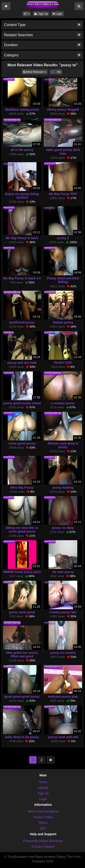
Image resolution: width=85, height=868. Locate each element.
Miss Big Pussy (22, 488)
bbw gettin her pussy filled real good (22, 654)
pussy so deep (63, 528)
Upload (43, 788)
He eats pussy (63, 572)
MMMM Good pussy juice (22, 572)
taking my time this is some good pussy (22, 530)
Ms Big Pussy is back (22, 238)
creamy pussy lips (63, 612)
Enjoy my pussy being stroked (22, 196)
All (53, 72)
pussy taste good (22, 612)
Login (57, 14)
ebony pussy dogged (63, 109)
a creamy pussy (63, 403)
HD (59, 72)
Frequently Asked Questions (43, 841)
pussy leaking (63, 488)
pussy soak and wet (63, 737)
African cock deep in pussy (63, 445)
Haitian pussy (63, 322)
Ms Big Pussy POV (63, 194)
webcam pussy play (63, 697)
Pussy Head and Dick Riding (63, 280)
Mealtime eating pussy (22, 109)
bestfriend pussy (22, 322)
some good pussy (22, 443)
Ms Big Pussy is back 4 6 (22, 278)
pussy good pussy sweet (22, 403)
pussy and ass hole (22, 363)
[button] (27, 14)
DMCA (43, 823)
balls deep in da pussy (22, 737)
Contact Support (43, 847)
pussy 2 (63, 238)
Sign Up (41, 14)
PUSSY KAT (63, 363)
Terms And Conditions (43, 811)
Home (43, 782)
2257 (43, 828)
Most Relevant (35, 72)
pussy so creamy (63, 653)
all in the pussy (22, 150)
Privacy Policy (43, 817)
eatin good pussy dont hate (63, 152)
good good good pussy (22, 697)
